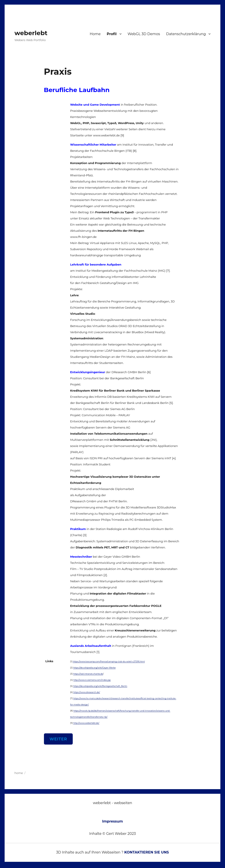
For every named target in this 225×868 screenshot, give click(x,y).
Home (95, 34)
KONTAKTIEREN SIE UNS (147, 852)
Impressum (113, 821)
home (19, 773)
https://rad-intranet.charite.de (88, 674)
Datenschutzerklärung (186, 34)
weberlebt (31, 33)
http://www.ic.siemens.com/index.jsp (92, 680)
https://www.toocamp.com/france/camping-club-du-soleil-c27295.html (109, 661)
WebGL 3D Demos (144, 34)
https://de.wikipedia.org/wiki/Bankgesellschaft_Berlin (100, 686)
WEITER (58, 739)
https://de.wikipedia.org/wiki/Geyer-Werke (94, 668)
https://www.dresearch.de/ (87, 692)
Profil (112, 34)
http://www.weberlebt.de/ (86, 723)
